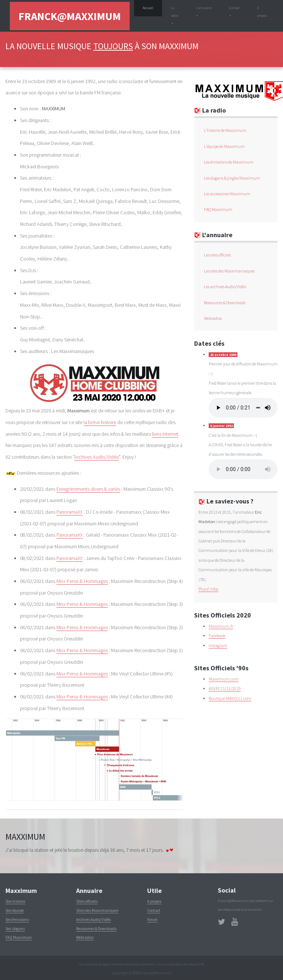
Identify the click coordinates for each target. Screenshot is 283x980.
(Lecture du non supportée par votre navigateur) (243, 408)
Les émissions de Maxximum (229, 162)
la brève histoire (100, 422)
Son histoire (15, 901)
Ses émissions (17, 920)
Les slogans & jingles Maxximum (232, 178)
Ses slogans (15, 929)
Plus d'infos (208, 589)
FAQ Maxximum (218, 209)
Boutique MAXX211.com (230, 698)
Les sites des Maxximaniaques (229, 271)
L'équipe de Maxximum (224, 146)
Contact (154, 910)
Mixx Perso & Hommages (82, 581)
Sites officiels (87, 901)
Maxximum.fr (221, 626)
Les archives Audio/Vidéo (225, 287)
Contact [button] (234, 8)
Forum (152, 920)
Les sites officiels (217, 255)
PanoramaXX (70, 512)
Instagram (218, 645)
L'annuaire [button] (203, 8)
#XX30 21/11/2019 (225, 688)
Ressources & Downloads (225, 303)
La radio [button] (174, 12)
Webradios (213, 318)
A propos (262, 12)
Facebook (217, 636)
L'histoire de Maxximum (225, 130)
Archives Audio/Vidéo (97, 457)
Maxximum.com (224, 679)
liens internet (165, 434)
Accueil (152, 7)
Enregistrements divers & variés (88, 489)
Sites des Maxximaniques (97, 910)
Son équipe (15, 910)
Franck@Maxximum (70, 16)
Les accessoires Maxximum (227, 194)
